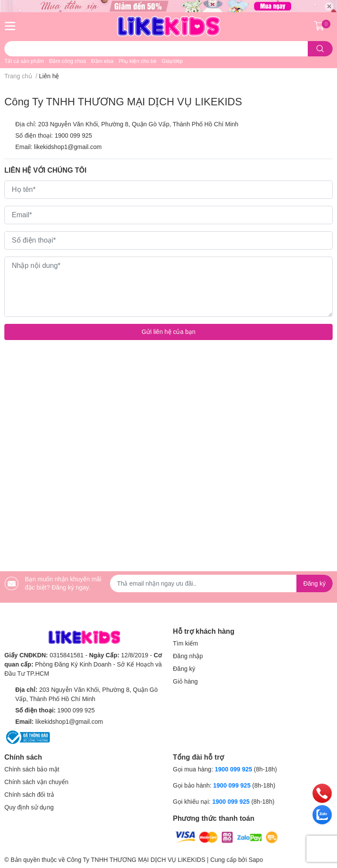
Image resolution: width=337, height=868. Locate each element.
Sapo (256, 860)
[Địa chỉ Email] (221, 583)
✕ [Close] (329, 7)
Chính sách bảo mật (32, 769)
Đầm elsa (102, 61)
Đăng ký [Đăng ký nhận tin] (315, 583)
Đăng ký (184, 669)
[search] (320, 49)
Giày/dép (172, 61)
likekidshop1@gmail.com (68, 147)
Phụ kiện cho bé (138, 61)
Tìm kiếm (186, 643)
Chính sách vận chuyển (36, 782)
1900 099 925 (73, 135)
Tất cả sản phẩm (24, 61)
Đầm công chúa (68, 61)
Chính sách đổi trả (29, 795)
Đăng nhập (188, 656)
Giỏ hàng (185, 681)
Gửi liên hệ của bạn (168, 332)
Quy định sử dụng (29, 807)
